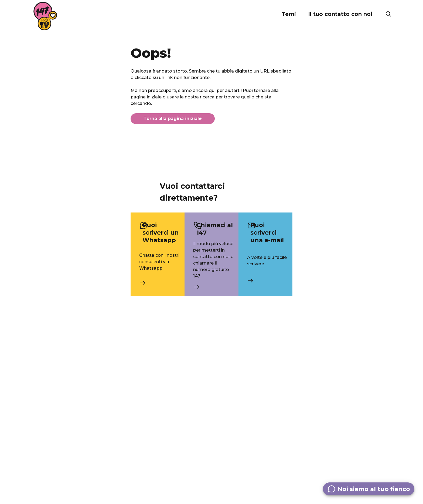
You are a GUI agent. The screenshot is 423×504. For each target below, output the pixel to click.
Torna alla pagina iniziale (173, 119)
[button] (289, 14)
